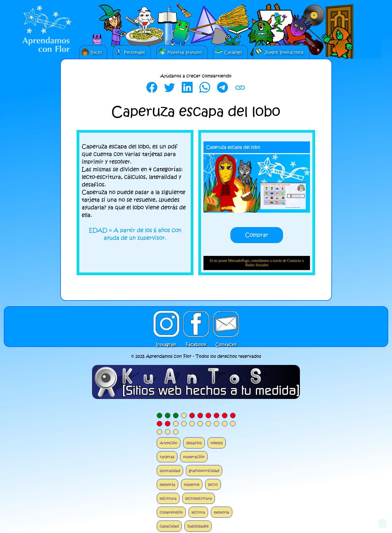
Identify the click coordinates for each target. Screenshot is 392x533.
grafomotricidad (204, 471)
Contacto (226, 324)
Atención (169, 443)
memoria (167, 484)
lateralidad (170, 471)
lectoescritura (199, 498)
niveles (217, 443)
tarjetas (167, 457)
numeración (194, 457)
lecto (213, 484)
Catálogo (228, 51)
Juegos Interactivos (279, 51)
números (192, 484)
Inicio (91, 51)
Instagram (166, 324)
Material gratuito (180, 51)
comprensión (171, 512)
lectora (198, 512)
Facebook (196, 324)
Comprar (257, 235)
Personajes (130, 51)
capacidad (169, 526)
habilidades (198, 526)
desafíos (194, 443)
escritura (168, 498)
